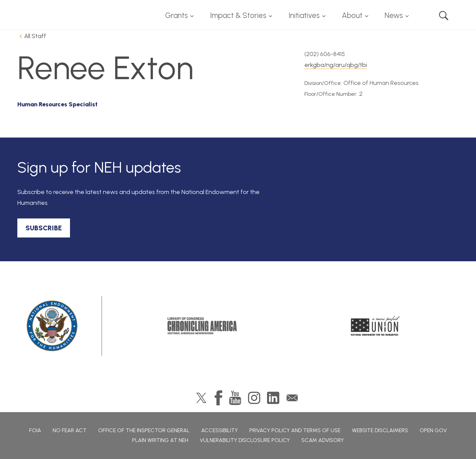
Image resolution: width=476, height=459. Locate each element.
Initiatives (304, 15)
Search (444, 16)
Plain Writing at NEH (160, 440)
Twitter (201, 398)
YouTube (235, 398)
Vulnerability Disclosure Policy (245, 440)
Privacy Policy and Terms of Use (295, 430)
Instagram (254, 398)
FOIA (35, 430)
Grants (177, 15)
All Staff (35, 36)
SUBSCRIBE (44, 228)
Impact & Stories (238, 15)
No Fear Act (70, 430)
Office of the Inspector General (144, 430)
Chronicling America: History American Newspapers (202, 326)
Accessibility (219, 430)
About (352, 15)
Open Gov (433, 430)
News (394, 15)
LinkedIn (273, 398)
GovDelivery (292, 398)
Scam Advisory (323, 440)
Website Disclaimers (380, 430)
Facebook (218, 398)
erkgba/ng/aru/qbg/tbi (336, 65)
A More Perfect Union (376, 326)
